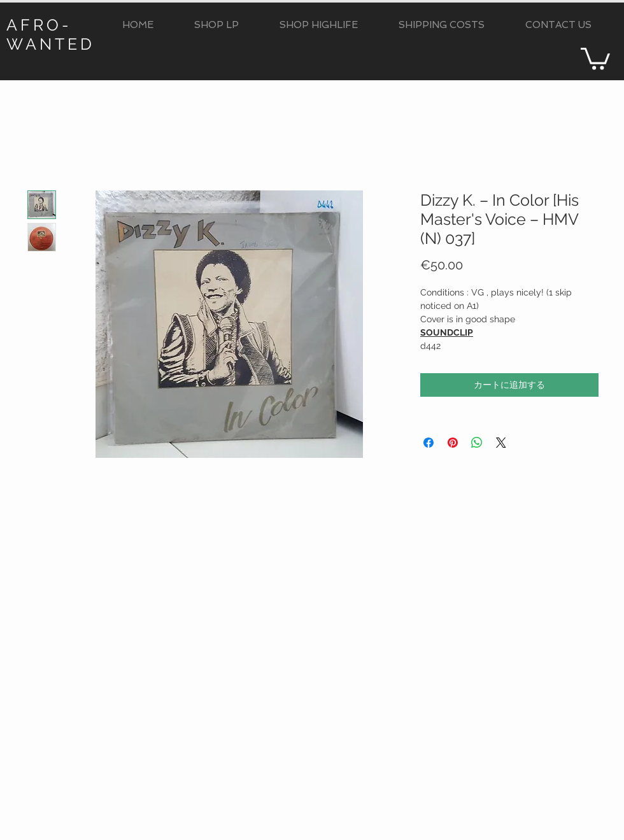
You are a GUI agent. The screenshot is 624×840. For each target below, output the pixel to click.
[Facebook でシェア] (429, 443)
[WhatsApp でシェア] (477, 443)
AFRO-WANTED (51, 34)
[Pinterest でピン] (453, 443)
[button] (216, 25)
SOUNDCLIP (447, 332)
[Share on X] (501, 443)
